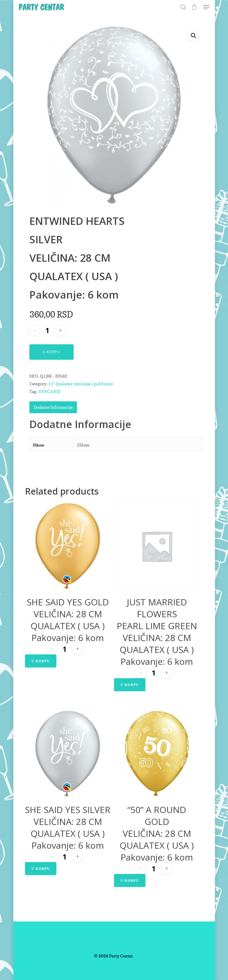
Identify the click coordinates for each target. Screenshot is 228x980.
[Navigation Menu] (206, 7)
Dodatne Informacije (53, 407)
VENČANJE (49, 391)
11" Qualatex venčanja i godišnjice (81, 384)
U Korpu (52, 352)
